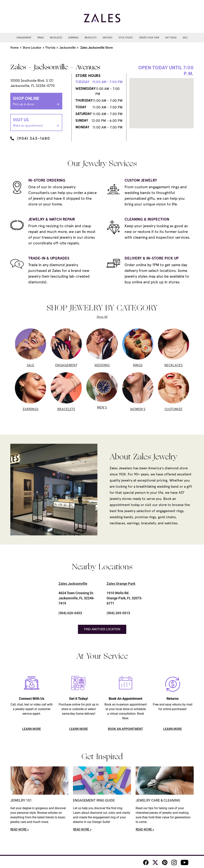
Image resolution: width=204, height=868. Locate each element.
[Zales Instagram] (174, 862)
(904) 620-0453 (70, 613)
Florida (50, 48)
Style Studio (126, 38)
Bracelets (91, 38)
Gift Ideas (171, 38)
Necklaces (56, 38)
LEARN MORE (32, 729)
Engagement (24, 38)
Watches (107, 38)
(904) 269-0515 (118, 613)
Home (14, 48)
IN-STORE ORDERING (47, 180)
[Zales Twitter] (155, 862)
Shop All (102, 317)
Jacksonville (67, 48)
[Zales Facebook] (146, 862)
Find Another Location (102, 629)
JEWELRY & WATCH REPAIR (52, 219)
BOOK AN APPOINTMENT (125, 729)
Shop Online (36, 101)
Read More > (19, 830)
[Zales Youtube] (185, 862)
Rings (41, 38)
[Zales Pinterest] (165, 862)
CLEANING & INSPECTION (147, 219)
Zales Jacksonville (73, 584)
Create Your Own (149, 38)
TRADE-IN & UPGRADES (49, 258)
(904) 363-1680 (30, 138)
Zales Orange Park (121, 584)
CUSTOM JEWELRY (141, 180)
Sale (185, 38)
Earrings (73, 38)
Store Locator (32, 48)
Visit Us (36, 123)
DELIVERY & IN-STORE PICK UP (152, 258)
